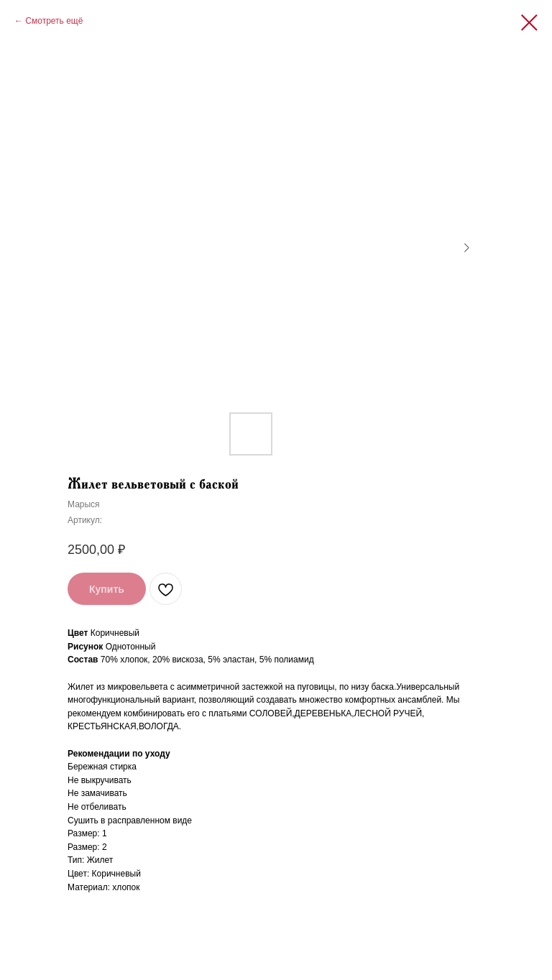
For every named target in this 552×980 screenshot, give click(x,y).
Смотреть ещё (54, 21)
